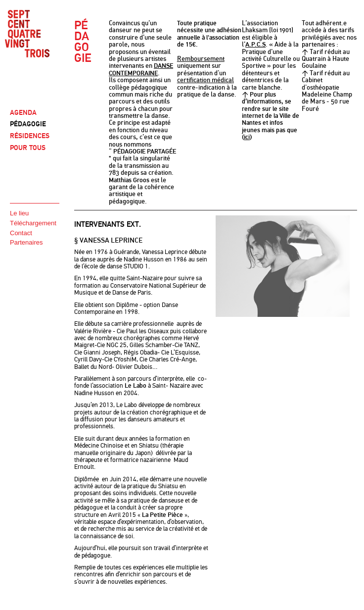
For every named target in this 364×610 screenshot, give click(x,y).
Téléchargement (33, 223)
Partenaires (26, 242)
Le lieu (19, 213)
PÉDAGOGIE (28, 124)
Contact (21, 233)
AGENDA (23, 113)
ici (247, 137)
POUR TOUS (28, 148)
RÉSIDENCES (30, 136)
